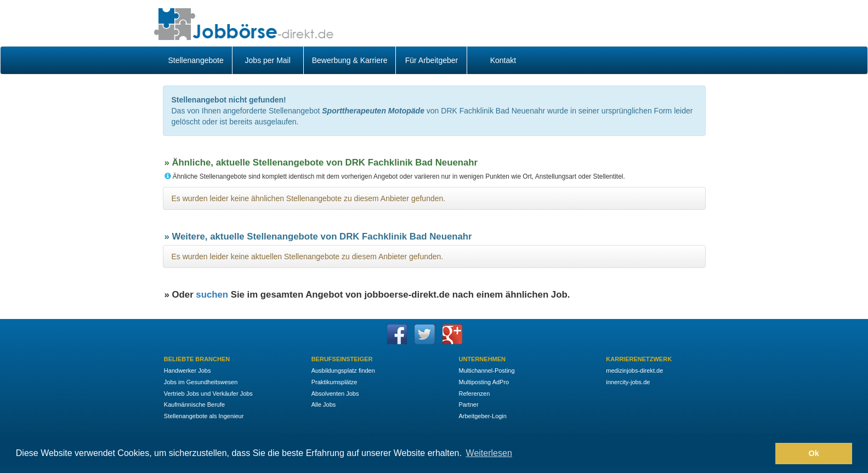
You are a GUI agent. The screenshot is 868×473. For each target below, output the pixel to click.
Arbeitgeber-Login (482, 416)
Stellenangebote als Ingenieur (204, 416)
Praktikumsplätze (334, 382)
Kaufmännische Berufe (194, 404)
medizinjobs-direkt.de (634, 371)
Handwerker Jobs (188, 371)
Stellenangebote (196, 60)
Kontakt (503, 60)
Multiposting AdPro (484, 382)
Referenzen (474, 394)
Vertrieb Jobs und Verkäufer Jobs (208, 394)
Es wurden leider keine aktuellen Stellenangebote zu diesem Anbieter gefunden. (308, 257)
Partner (468, 404)
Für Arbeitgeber (432, 60)
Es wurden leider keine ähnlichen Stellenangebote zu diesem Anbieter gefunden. (309, 198)
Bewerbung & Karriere (350, 60)
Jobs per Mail (268, 60)
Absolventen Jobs (335, 394)
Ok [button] (814, 453)
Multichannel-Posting (486, 371)
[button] (764, 454)
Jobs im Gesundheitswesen (201, 382)
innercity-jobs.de (628, 382)
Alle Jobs (324, 404)
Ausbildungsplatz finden (343, 371)
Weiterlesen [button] (489, 453)
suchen (212, 295)
